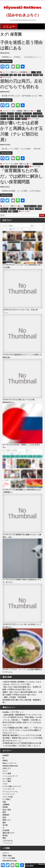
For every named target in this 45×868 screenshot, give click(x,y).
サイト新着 (7, 773)
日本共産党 (38, 209)
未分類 (5, 825)
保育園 (39, 72)
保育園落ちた (4, 75)
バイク (33, 72)
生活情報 (22, 72)
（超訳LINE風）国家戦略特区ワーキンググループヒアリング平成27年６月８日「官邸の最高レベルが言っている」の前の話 (22, 717)
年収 (27, 209)
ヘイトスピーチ (38, 113)
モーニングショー (38, 164)
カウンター (10, 113)
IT (3, 758)
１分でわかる (8, 841)
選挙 (4, 838)
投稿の (7, 856)
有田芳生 (34, 116)
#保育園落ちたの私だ (30, 206)
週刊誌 (5, 835)
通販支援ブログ (8, 833)
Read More (6, 61)
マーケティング (8, 794)
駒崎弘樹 (24, 119)
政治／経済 (7, 810)
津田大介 (3, 119)
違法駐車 (36, 75)
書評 (4, 823)
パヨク (13, 111)
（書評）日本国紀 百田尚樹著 (14, 697)
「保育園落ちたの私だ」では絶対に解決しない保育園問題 (21, 176)
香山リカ (18, 119)
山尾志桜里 (13, 167)
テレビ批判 (14, 164)
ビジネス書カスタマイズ (12, 786)
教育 (4, 812)
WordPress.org (10, 861)
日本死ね (27, 116)
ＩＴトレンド (8, 843)
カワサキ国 (18, 113)
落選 (10, 211)
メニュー (9, 27)
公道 (11, 75)
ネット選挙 (7, 781)
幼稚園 (32, 209)
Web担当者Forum (10, 766)
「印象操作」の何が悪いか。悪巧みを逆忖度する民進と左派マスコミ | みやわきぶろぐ (22, 722)
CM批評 (6, 755)
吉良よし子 (13, 209)
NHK (39, 111)
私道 (24, 75)
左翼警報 (19, 111)
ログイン (6, 853)
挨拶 (19, 75)
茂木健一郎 (10, 119)
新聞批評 (6, 815)
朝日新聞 (41, 116)
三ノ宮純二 (7, 799)
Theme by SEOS (28, 866)
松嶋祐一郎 (4, 211)
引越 (15, 75)
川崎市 (21, 116)
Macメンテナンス (9, 763)
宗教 (4, 802)
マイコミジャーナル (10, 792)
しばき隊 (3, 113)
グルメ (5, 771)
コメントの (9, 858)
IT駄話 (5, 761)
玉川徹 (27, 167)
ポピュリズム (4, 116)
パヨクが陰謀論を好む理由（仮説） (16, 728)
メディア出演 (8, 797)
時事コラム (14, 72)
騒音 (41, 75)
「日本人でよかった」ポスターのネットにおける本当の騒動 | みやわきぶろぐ (22, 730)
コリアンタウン (27, 113)
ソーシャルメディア (10, 776)
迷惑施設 (29, 75)
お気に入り (7, 768)
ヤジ (2, 167)
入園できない (4, 209)
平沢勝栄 (21, 167)
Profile (6, 712)
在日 (16, 116)
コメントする (7, 77)
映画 (4, 817)
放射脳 (5, 807)
